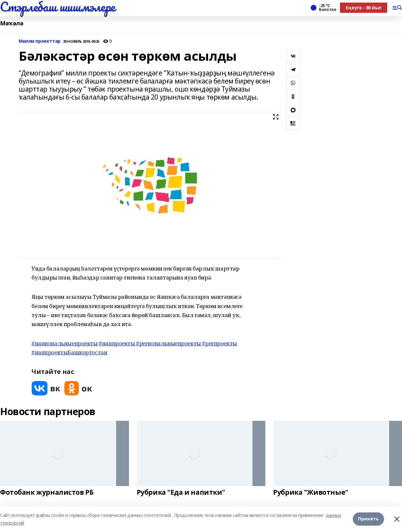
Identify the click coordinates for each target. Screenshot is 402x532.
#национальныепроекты (65, 343)
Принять (368, 519)
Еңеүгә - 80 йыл (364, 8)
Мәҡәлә (12, 23)
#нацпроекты (117, 343)
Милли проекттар (40, 41)
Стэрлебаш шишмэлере (58, 7)
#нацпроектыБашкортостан (69, 352)
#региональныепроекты (169, 343)
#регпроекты (219, 343)
